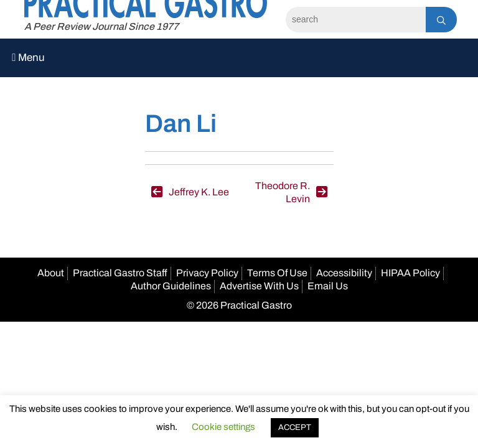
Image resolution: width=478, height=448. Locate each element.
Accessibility (344, 273)
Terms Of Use (277, 273)
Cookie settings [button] (223, 427)
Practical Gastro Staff (120, 273)
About (51, 273)
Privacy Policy (207, 273)
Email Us (328, 286)
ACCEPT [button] (295, 427)
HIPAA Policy (410, 273)
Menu (28, 58)
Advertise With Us (259, 286)
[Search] (356, 20)
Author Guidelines (171, 286)
